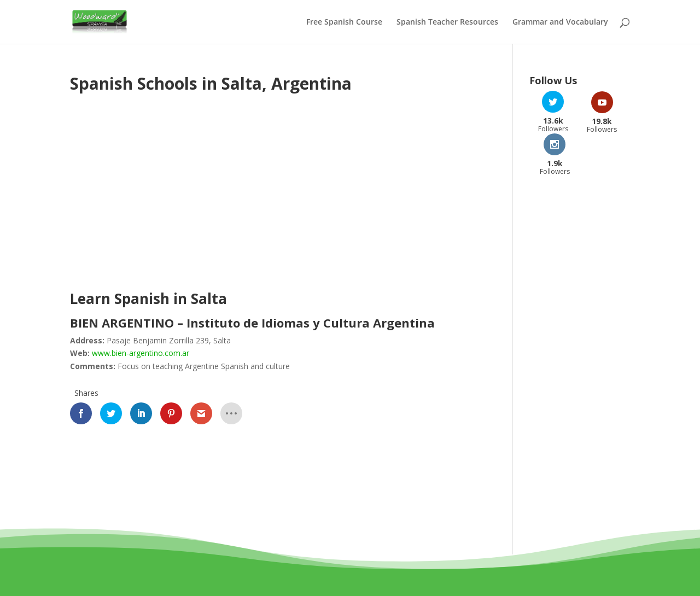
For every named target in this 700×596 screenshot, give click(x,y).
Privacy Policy (398, 575)
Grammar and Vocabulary (560, 22)
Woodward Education (310, 562)
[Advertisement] (162, 198)
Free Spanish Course (344, 22)
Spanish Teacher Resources (447, 22)
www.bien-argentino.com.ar (141, 353)
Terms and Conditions (319, 575)
